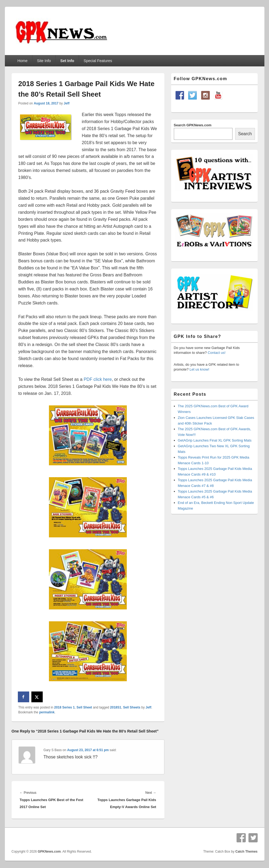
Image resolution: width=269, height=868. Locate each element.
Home (22, 61)
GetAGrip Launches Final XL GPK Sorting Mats (215, 440)
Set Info (67, 61)
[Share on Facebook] (24, 697)
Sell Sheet (84, 707)
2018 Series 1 (64, 707)
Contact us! (217, 353)
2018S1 (116, 707)
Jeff (67, 103)
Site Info (44, 61)
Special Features (98, 61)
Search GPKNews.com (193, 125)
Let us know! (199, 369)
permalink (47, 712)
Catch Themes (246, 852)
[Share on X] (37, 697)
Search (245, 134)
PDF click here (98, 379)
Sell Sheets (132, 707)
